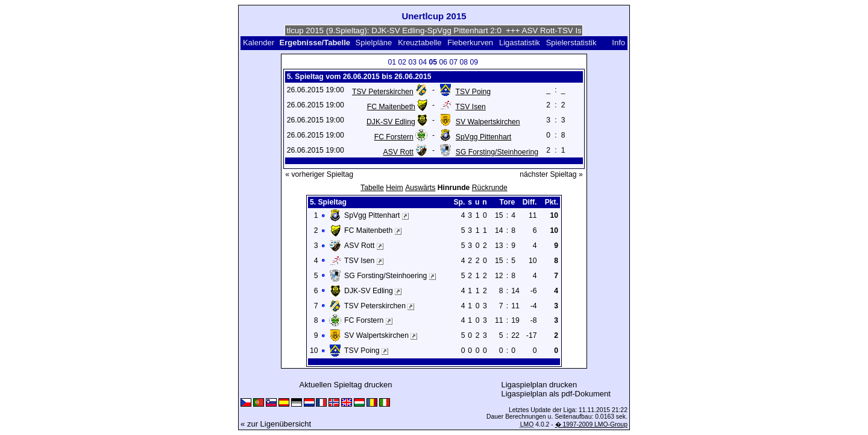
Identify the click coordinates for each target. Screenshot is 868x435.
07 (453, 62)
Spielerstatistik (572, 43)
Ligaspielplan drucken (539, 385)
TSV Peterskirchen (383, 92)
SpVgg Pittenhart (483, 137)
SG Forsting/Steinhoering (497, 152)
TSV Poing (473, 92)
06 (443, 62)
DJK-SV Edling (391, 122)
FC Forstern (394, 137)
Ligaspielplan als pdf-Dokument (555, 394)
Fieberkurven (470, 43)
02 (402, 62)
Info (618, 43)
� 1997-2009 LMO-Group (591, 424)
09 (474, 62)
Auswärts (420, 188)
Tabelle (372, 188)
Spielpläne (374, 43)
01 (392, 62)
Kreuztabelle (420, 43)
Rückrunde (490, 188)
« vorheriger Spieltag (319, 174)
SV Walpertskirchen (488, 122)
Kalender (259, 43)
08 (464, 62)
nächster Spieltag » (551, 174)
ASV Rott (398, 152)
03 (412, 62)
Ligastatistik (520, 43)
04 (423, 62)
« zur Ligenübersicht (276, 424)
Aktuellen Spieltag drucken (345, 385)
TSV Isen (471, 107)
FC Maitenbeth (391, 107)
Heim (395, 188)
